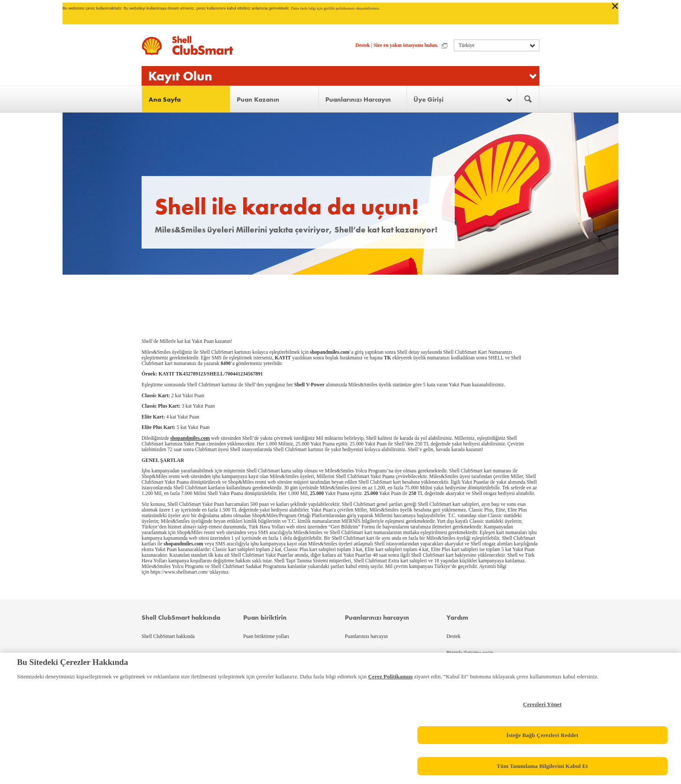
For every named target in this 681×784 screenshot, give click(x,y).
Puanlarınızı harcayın (366, 636)
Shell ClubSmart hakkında (168, 636)
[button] (462, 99)
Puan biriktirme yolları (266, 636)
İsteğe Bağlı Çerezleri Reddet (542, 735)
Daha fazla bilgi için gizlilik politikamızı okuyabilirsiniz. (336, 8)
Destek (363, 45)
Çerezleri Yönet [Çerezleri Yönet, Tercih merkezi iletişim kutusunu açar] (542, 704)
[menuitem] (186, 99)
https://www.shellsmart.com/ (179, 572)
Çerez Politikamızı (390, 676)
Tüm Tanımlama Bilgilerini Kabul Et (542, 766)
